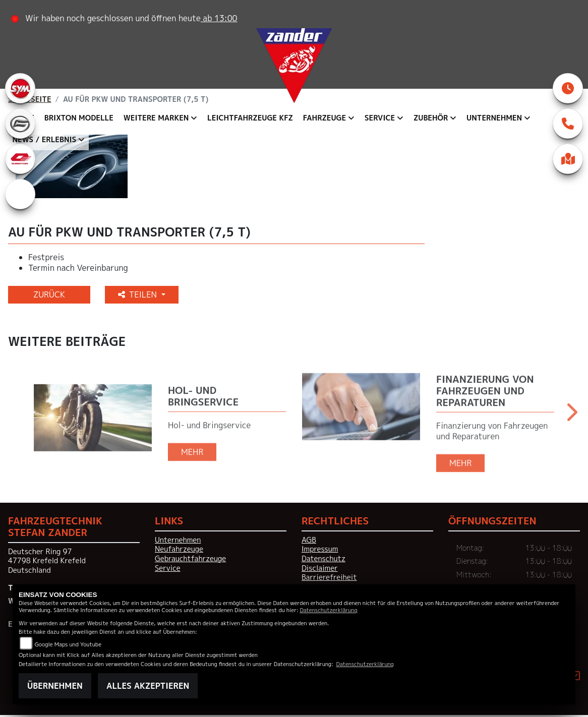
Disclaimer (320, 570)
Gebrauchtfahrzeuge (190, 561)
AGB (309, 542)
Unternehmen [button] (495, 118)
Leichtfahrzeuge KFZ (251, 118)
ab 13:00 (219, 18)
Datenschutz (324, 561)
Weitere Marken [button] (156, 118)
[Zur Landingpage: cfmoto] (20, 124)
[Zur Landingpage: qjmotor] (20, 159)
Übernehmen (55, 686)
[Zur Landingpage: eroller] (20, 194)
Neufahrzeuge (179, 551)
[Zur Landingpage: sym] (20, 88)
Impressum (320, 551)
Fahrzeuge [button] (325, 118)
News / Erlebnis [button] (45, 140)
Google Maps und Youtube (68, 644)
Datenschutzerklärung (328, 610)
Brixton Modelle (79, 118)
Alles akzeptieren (148, 686)
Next (571, 418)
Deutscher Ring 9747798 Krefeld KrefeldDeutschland (47, 563)
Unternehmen (178, 542)
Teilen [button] (139, 296)
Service (168, 570)
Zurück (49, 296)
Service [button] (380, 118)
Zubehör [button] (431, 118)
